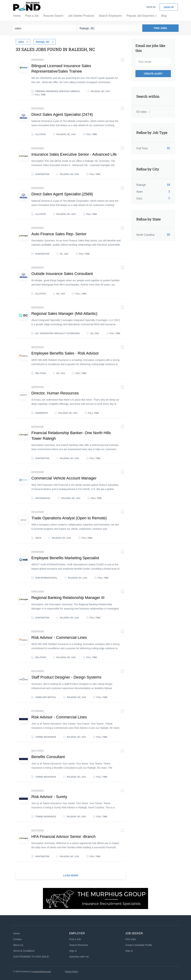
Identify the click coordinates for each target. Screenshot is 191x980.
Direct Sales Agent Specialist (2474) (62, 114)
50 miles (142, 112)
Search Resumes (79, 945)
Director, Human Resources (55, 393)
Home (16, 933)
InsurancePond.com (42, 971)
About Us (18, 945)
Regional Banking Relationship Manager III (68, 597)
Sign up (169, 7)
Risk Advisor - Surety (49, 796)
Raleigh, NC (43, 41)
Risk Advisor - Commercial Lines (59, 637)
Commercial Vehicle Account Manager (64, 478)
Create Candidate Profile (139, 945)
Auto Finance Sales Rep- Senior (59, 234)
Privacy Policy (72, 971)
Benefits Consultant (48, 757)
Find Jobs (160, 28)
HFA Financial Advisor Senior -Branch (64, 836)
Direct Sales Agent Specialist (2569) (62, 194)
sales (21, 41)
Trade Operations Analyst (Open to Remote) (69, 518)
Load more (71, 875)
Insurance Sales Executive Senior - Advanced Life (74, 154)
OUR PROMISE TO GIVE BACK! (31, 956)
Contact (17, 939)
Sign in (151, 7)
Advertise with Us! (79, 956)
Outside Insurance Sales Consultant (62, 273)
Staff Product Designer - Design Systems (66, 677)
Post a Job (75, 939)
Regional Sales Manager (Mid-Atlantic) (64, 313)
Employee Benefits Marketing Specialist (65, 558)
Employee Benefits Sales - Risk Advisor (65, 353)
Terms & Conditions (24, 950)
